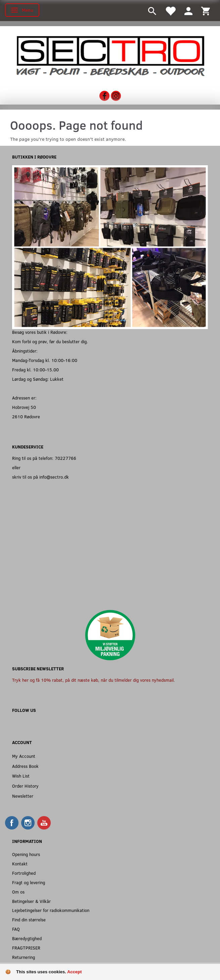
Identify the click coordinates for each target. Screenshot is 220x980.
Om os (18, 892)
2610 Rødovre (26, 416)
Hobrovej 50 (24, 407)
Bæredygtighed (27, 938)
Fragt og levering (29, 882)
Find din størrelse (29, 920)
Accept (74, 972)
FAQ (16, 929)
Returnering (24, 957)
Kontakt (20, 864)
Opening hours (26, 854)
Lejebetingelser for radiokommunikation (51, 910)
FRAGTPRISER (26, 948)
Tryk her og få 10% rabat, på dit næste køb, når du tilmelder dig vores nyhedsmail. (94, 680)
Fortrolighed (24, 873)
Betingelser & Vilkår (31, 901)
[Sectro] (110, 55)
